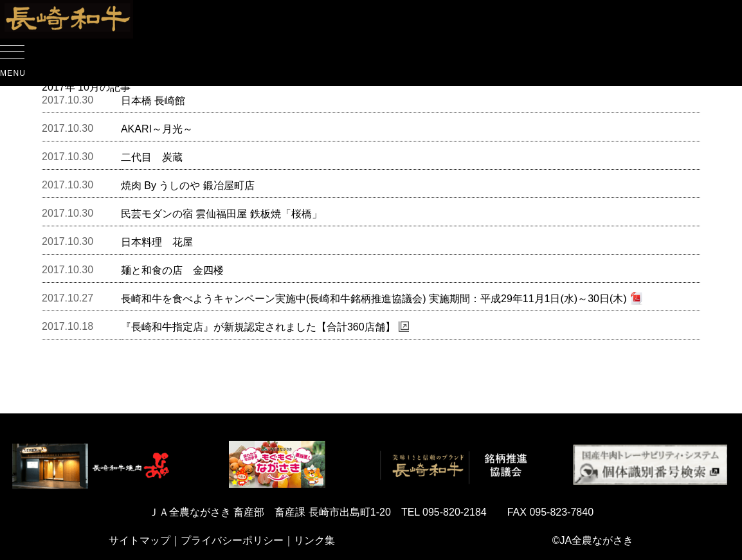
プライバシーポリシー (232, 540)
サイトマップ (140, 540)
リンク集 (314, 540)
